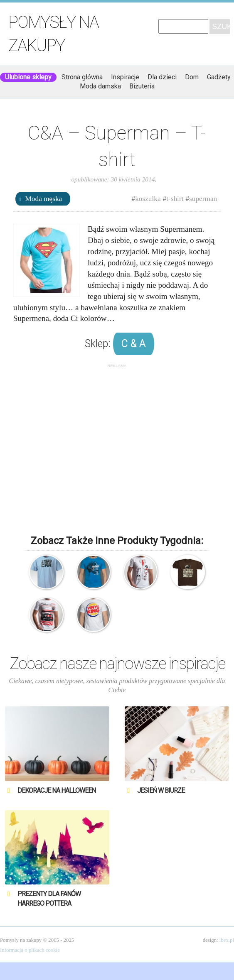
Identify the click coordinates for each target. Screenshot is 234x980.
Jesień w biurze (161, 790)
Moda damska (100, 86)
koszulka (148, 199)
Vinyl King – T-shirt (94, 615)
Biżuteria (142, 86)
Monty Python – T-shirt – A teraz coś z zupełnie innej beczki (187, 572)
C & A (134, 344)
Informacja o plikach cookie (30, 950)
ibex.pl (227, 940)
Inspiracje (125, 77)
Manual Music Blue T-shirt (94, 572)
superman (203, 199)
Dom (192, 77)
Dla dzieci (162, 77)
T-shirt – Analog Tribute (46, 615)
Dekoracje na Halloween (57, 790)
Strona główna (82, 77)
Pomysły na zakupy (53, 34)
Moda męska (44, 199)
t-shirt (175, 199)
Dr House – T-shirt (140, 572)
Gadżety (219, 77)
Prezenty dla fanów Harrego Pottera (49, 898)
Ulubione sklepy (28, 77)
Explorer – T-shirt (46, 572)
